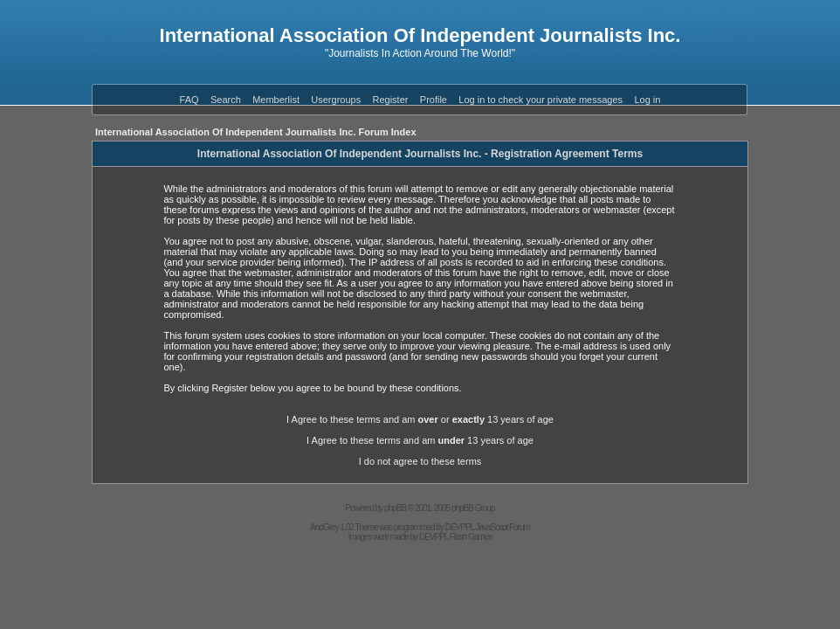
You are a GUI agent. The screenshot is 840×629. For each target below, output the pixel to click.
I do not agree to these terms (420, 461)
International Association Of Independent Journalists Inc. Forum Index (256, 132)
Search (226, 100)
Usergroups (336, 100)
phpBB (395, 508)
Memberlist (276, 100)
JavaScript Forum (503, 527)
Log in (647, 100)
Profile (434, 100)
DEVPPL (460, 527)
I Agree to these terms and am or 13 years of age (420, 419)
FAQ (189, 100)
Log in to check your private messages (540, 100)
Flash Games (471, 537)
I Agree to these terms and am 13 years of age (420, 440)
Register (391, 100)
